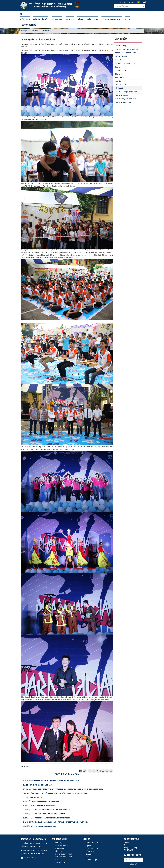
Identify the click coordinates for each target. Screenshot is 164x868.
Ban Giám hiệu (120, 66)
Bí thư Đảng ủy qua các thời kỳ (125, 88)
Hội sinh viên (119, 77)
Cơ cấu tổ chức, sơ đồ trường (125, 52)
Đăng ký (134, 853)
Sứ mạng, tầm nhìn (121, 45)
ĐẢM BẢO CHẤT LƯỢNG (86, 14)
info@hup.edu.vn (28, 847)
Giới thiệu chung (120, 35)
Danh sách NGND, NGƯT (123, 91)
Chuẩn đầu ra (120, 49)
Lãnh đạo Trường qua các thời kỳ (126, 81)
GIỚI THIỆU (28, 14)
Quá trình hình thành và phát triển (127, 38)
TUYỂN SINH (57, 14)
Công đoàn (119, 70)
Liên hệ (132, 2)
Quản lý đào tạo (90, 849)
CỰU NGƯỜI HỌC (134, 14)
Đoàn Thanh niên (121, 74)
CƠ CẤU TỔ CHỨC (43, 14)
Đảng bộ (118, 56)
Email (86, 846)
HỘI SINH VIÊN (46, 20)
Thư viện (88, 843)
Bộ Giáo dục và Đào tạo (93, 832)
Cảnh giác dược (90, 840)
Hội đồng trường (121, 59)
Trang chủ (25, 20)
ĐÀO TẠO (69, 14)
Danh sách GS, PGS (122, 84)
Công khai (118, 63)
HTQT (122, 14)
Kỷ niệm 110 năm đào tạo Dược (126, 42)
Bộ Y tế (87, 835)
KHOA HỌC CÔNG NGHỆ (107, 14)
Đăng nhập (123, 2)
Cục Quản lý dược (91, 837)
